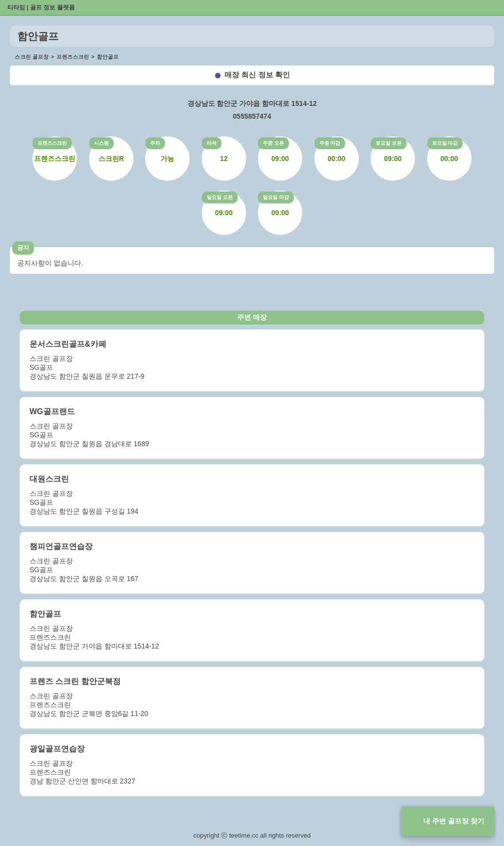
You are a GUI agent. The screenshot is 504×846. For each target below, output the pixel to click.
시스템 (101, 143)
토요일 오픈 (389, 143)
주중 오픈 (273, 143)
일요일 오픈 (220, 197)
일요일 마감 (276, 197)
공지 (23, 248)
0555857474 (252, 116)
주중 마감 (330, 143)
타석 (212, 143)
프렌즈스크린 (52, 143)
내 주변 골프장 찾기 (454, 821)
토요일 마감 (445, 143)
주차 (155, 143)
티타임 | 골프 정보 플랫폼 (41, 7)
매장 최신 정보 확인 (257, 75)
